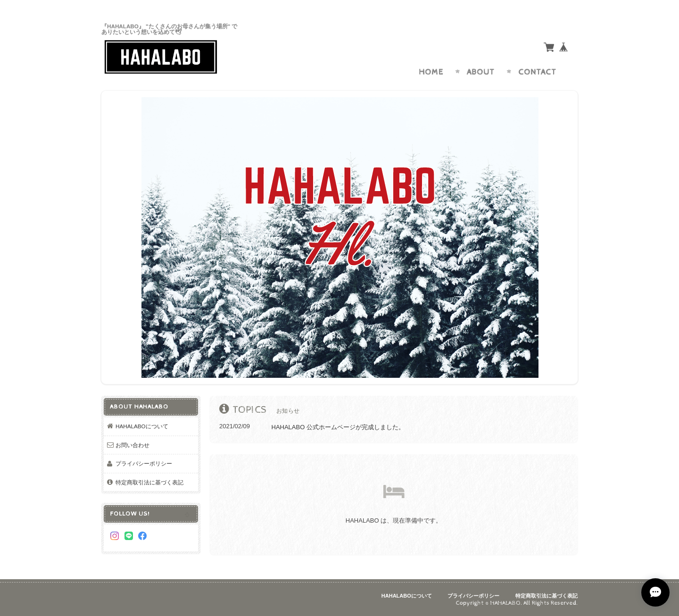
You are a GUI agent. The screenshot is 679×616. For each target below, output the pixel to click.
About (481, 72)
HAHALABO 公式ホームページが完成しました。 (338, 427)
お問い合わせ (132, 445)
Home (431, 72)
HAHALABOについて (142, 426)
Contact (537, 72)
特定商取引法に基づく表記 (149, 482)
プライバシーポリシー (144, 463)
